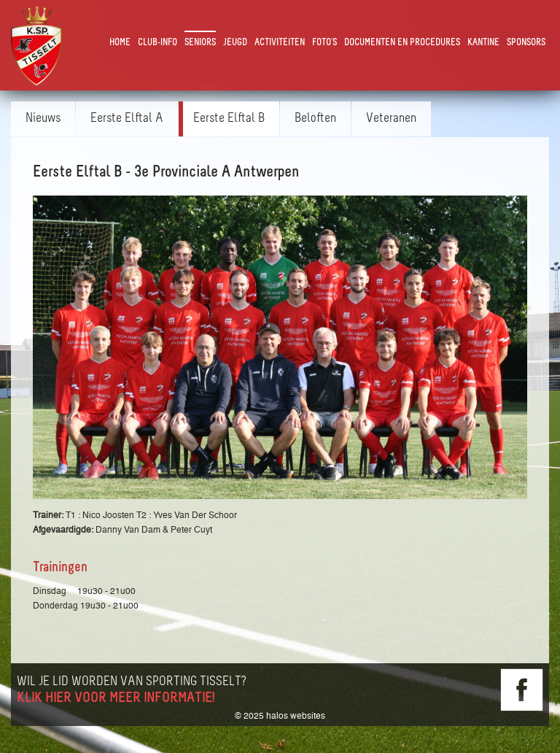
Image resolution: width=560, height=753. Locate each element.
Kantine (483, 43)
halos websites (296, 716)
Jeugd (235, 43)
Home (120, 43)
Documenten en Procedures (402, 43)
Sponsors (526, 43)
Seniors (200, 43)
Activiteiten (280, 43)
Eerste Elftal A (127, 119)
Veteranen (391, 119)
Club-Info (157, 43)
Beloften (315, 119)
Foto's (324, 43)
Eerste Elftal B (229, 119)
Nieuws (43, 119)
